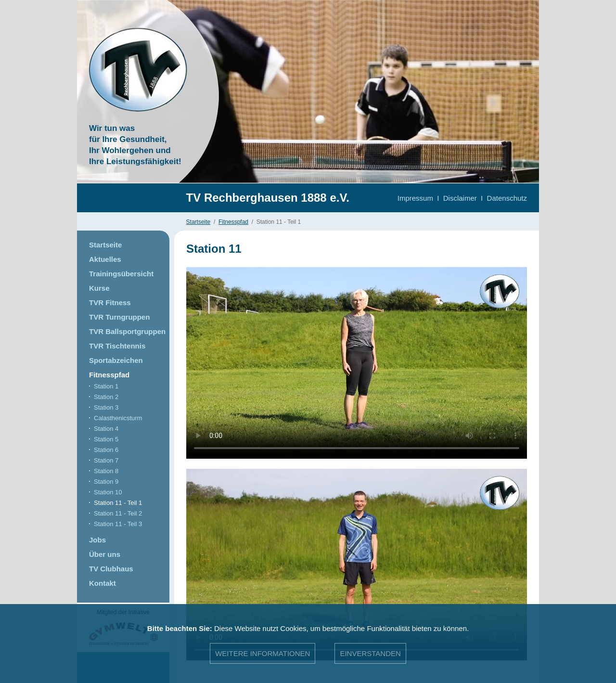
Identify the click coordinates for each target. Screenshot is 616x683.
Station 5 (106, 439)
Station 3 (106, 407)
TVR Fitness (110, 303)
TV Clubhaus (111, 569)
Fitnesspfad (233, 222)
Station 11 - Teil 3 (118, 524)
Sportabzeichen (116, 360)
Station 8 (106, 471)
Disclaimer (460, 198)
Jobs (97, 540)
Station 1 (106, 386)
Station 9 (106, 482)
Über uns (105, 554)
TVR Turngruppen (119, 317)
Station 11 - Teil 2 (118, 513)
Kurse (99, 288)
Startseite (199, 222)
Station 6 (106, 450)
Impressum (415, 198)
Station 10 (108, 492)
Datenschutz (507, 198)
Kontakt (103, 583)
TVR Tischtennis (117, 346)
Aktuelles (105, 259)
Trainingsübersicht (121, 274)
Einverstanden (370, 653)
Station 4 (106, 429)
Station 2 (106, 397)
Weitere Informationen (263, 653)
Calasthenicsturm (118, 418)
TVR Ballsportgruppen (127, 331)
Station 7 (106, 460)
